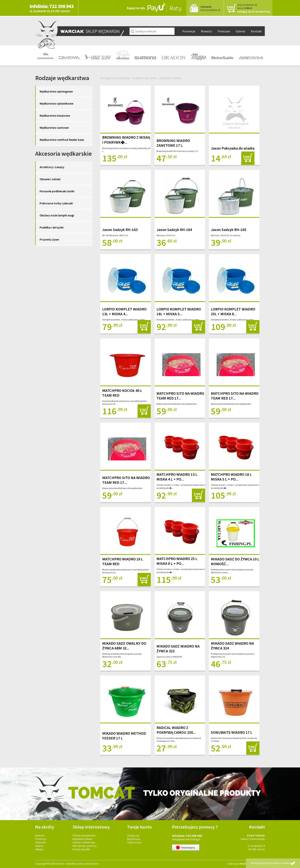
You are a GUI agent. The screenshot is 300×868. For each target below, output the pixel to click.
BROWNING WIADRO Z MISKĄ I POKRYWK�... (126, 140)
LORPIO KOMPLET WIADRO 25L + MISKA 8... (233, 311)
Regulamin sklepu (83, 839)
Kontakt (256, 31)
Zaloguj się (244, 11)
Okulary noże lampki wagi (57, 215)
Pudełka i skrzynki (52, 227)
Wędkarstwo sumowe (54, 128)
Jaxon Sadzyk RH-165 (229, 230)
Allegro (39, 849)
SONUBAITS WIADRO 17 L (232, 732)
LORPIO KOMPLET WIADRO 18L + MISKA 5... (179, 311)
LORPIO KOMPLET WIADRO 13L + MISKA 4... (124, 311)
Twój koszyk (134, 842)
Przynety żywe (49, 239)
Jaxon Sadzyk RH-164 (174, 230)
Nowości (206, 31)
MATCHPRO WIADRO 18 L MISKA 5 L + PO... (231, 477)
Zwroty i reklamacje (84, 842)
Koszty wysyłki (81, 849)
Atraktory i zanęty (52, 167)
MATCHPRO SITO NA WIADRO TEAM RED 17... (180, 396)
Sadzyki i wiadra (170, 78)
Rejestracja (134, 839)
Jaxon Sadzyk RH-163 (120, 230)
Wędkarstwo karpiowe (55, 115)
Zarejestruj (263, 11)
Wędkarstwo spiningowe (56, 91)
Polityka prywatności (84, 835)
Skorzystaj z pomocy (85, 846)
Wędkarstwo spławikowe (56, 103)
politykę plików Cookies (276, 863)
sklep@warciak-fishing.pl (186, 839)
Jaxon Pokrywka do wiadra (233, 148)
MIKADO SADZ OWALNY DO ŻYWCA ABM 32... (124, 646)
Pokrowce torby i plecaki (56, 203)
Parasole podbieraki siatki (57, 191)
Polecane (224, 31)
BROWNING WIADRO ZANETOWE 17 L (173, 143)
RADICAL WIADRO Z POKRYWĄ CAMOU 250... (176, 730)
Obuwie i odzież (50, 179)
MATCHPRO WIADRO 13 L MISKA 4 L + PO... (177, 477)
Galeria (240, 31)
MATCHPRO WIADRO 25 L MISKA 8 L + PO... (177, 561)
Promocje (189, 31)
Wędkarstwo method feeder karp (62, 140)
